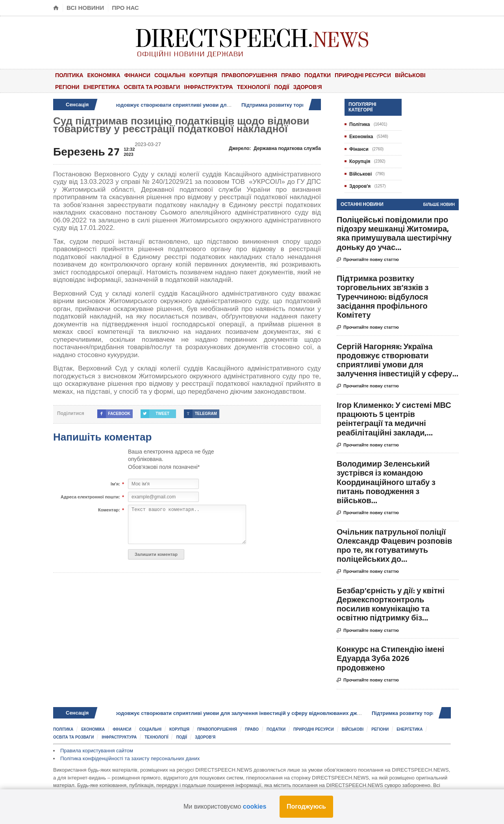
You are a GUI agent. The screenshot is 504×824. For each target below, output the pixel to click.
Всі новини (85, 8)
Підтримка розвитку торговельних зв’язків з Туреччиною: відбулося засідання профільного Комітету (383, 296)
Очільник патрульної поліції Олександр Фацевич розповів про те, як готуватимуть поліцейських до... (394, 545)
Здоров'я (307, 87)
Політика (69, 75)
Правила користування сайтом (97, 751)
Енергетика (102, 87)
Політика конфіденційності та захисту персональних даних (130, 758)
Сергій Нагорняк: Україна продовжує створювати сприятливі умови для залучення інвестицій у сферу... (397, 360)
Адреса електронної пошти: (90, 497)
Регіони (67, 87)
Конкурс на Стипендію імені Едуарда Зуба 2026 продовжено (390, 658)
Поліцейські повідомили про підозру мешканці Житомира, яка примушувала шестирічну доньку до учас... (394, 233)
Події (282, 87)
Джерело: (275, 148)
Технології (254, 87)
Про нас (125, 8)
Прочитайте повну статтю (368, 260)
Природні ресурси (363, 75)
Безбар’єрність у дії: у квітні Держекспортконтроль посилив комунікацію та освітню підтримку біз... (391, 604)
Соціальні (170, 75)
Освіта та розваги (152, 87)
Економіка (104, 75)
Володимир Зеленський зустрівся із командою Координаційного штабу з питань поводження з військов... (386, 482)
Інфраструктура (208, 87)
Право (291, 75)
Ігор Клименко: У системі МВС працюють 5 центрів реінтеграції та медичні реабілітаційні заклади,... (394, 419)
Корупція (204, 75)
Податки (318, 75)
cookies (255, 806)
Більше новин (439, 205)
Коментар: (109, 510)
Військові (410, 75)
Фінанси (137, 75)
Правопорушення (249, 75)
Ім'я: (115, 484)
